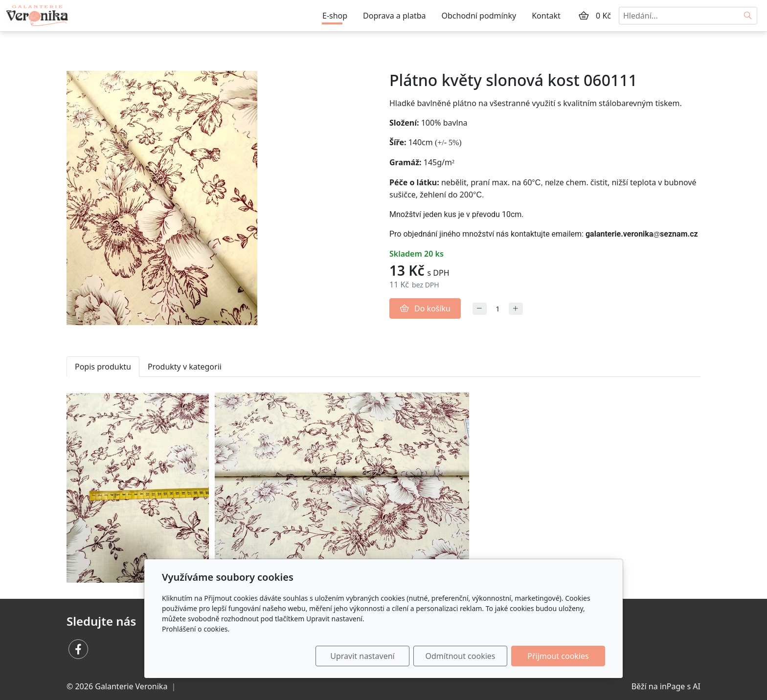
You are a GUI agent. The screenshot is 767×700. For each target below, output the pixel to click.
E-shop (335, 16)
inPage (673, 686)
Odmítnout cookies (461, 656)
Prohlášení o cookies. (196, 629)
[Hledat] (748, 16)
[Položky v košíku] (584, 16)
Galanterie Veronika (131, 686)
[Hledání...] (679, 16)
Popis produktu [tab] (103, 367)
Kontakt (546, 16)
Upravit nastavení (362, 656)
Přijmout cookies (558, 656)
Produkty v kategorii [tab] (185, 367)
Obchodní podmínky (479, 16)
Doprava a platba (394, 16)
